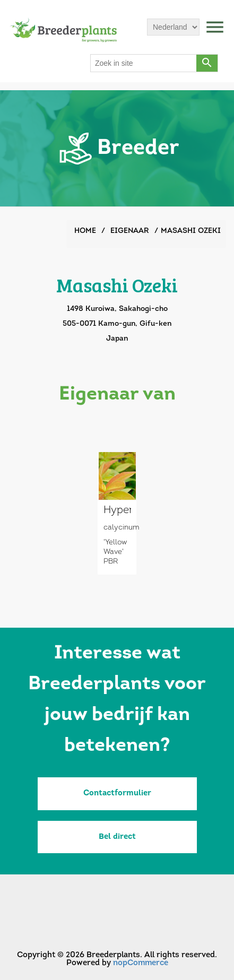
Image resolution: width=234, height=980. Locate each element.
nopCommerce (141, 963)
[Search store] (144, 63)
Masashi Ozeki (191, 231)
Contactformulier (117, 793)
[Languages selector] (173, 27)
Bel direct (117, 837)
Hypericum (117, 510)
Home (85, 231)
